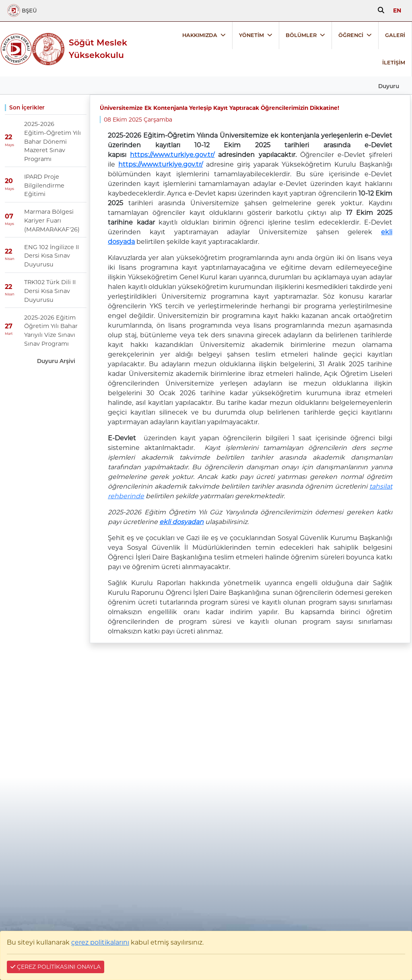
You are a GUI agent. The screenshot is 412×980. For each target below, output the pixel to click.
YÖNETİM (251, 35)
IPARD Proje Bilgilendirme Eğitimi (44, 185)
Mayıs (9, 145)
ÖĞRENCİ (351, 35)
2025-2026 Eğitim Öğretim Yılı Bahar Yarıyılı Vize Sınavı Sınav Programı (51, 331)
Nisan (10, 259)
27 (9, 326)
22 (8, 137)
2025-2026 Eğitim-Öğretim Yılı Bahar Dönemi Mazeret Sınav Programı (53, 141)
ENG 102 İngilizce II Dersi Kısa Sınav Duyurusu (51, 256)
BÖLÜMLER (301, 35)
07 (9, 216)
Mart (9, 334)
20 (9, 181)
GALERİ (395, 35)
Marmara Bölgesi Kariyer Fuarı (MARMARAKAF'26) (52, 220)
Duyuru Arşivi (56, 361)
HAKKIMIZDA (200, 35)
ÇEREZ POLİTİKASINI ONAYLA (56, 967)
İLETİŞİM (394, 63)
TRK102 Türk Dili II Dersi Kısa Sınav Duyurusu (50, 291)
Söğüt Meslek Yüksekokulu (98, 49)
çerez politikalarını (100, 942)
